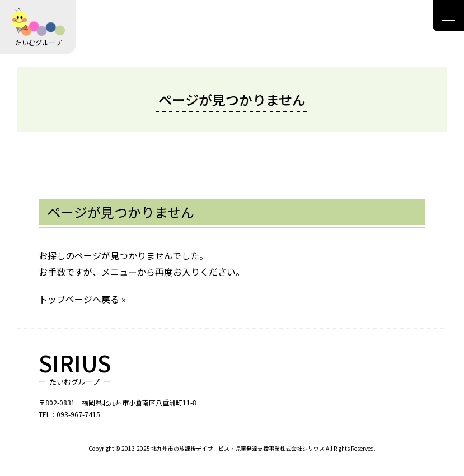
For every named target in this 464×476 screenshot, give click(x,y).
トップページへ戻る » (82, 299)
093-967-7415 (78, 414)
